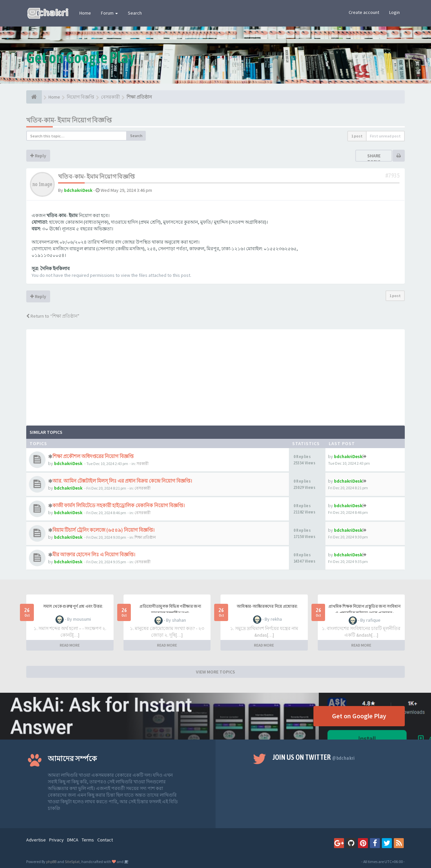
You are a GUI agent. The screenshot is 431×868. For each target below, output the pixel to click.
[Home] (34, 97)
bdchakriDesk (78, 190)
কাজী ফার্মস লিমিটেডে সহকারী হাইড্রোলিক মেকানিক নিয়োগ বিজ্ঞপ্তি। (119, 505)
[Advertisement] (215, 376)
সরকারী (142, 464)
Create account (364, 12)
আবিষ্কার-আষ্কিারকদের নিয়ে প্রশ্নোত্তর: (267, 606)
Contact (105, 840)
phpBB (51, 862)
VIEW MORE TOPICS (215, 672)
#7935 (392, 175)
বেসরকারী (142, 488)
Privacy (56, 840)
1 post (357, 136)
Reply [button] (38, 156)
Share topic (374, 159)
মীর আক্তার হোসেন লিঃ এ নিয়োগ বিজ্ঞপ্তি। (94, 554)
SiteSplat (72, 862)
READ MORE (70, 645)
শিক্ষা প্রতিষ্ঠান (145, 537)
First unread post (385, 136)
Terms (88, 840)
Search (135, 13)
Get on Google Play (359, 716)
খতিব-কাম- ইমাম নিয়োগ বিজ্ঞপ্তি (69, 120)
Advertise (36, 840)
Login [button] (394, 12)
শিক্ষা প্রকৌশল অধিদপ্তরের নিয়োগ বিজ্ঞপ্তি (93, 456)
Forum (109, 13)
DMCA (73, 840)
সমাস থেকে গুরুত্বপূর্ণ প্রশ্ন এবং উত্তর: (73, 606)
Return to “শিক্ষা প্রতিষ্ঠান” (53, 316)
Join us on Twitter (314, 757)
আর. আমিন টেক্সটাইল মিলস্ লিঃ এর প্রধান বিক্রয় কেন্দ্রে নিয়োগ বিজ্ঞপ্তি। (122, 481)
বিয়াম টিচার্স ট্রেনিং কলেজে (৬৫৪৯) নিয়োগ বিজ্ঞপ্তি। (103, 530)
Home (85, 13)
